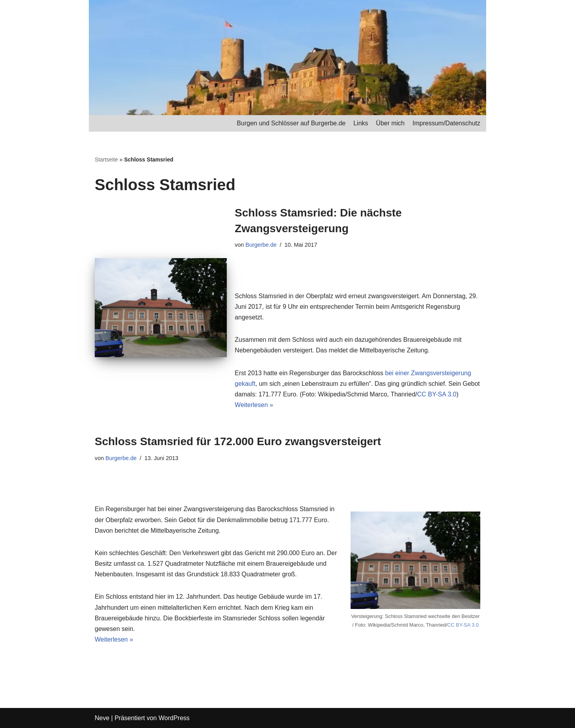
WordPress (174, 718)
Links (361, 123)
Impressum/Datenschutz (446, 123)
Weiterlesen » (254, 405)
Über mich (390, 123)
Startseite (106, 160)
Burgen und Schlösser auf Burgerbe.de (291, 123)
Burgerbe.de (261, 245)
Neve (102, 718)
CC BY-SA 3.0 (437, 394)
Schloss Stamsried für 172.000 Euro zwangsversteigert (238, 441)
